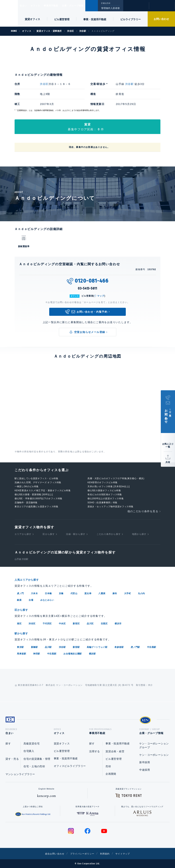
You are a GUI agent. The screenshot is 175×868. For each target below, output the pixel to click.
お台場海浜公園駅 (73, 653)
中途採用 (145, 770)
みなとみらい (47, 600)
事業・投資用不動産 (95, 19)
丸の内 (141, 593)
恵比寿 (88, 593)
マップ (101, 296)
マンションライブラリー (20, 774)
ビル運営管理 (62, 19)
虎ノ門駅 (135, 646)
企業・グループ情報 (84, 6)
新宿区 (76, 623)
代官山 (74, 593)
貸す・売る (12, 759)
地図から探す (139, 534)
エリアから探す (23, 534)
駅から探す (23, 633)
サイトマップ (127, 854)
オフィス (40, 6)
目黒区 (104, 623)
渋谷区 (44, 84)
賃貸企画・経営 (115, 751)
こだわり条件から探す (109, 534)
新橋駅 (34, 646)
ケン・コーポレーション (154, 755)
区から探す (49, 534)
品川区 (90, 623)
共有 (168, 462)
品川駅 (48, 646)
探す (8, 744)
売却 (108, 766)
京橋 (61, 593)
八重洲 (102, 593)
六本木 (34, 593)
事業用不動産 (59, 6)
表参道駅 (119, 646)
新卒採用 (145, 762)
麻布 (115, 593)
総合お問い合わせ (51, 854)
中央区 (62, 623)
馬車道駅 (22, 653)
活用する (95, 751)
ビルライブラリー (131, 19)
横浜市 (118, 623)
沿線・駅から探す (76, 534)
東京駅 (20, 646)
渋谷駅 (129, 84)
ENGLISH (106, 3)
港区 (19, 623)
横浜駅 (92, 653)
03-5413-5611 (87, 288)
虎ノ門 (20, 593)
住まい (25, 6)
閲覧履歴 (136, 8)
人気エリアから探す (29, 580)
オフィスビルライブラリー (70, 766)
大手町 (128, 593)
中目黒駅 (152, 646)
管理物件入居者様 (110, 8)
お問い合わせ (161, 19)
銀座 (19, 600)
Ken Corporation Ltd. (9, 13)
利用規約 (107, 854)
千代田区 (47, 623)
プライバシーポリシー (82, 854)
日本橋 (48, 593)
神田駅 (37, 653)
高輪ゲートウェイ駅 (97, 646)
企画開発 (111, 774)
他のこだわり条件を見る (143, 511)
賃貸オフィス (62, 744)
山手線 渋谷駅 (21, 559)
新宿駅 (76, 646)
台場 (31, 600)
